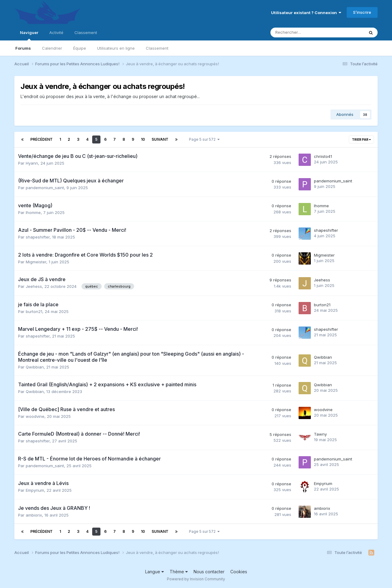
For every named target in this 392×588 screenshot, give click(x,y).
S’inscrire (362, 12)
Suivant (160, 139)
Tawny (320, 434)
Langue (155, 572)
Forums (23, 48)
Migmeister (36, 262)
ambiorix (34, 515)
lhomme (33, 212)
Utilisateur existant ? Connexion (306, 13)
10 (143, 139)
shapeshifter (38, 237)
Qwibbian (35, 367)
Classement (157, 48)
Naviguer (29, 35)
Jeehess (34, 286)
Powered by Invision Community (196, 579)
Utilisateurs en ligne (116, 48)
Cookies (239, 572)
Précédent (41, 139)
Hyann (32, 163)
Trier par (361, 139)
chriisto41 (323, 156)
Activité (56, 32)
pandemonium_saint (45, 188)
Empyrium (35, 490)
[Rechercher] (303, 32)
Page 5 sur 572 (204, 139)
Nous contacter (209, 572)
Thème (179, 572)
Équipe (80, 48)
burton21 (34, 311)
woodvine (35, 416)
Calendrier (52, 48)
